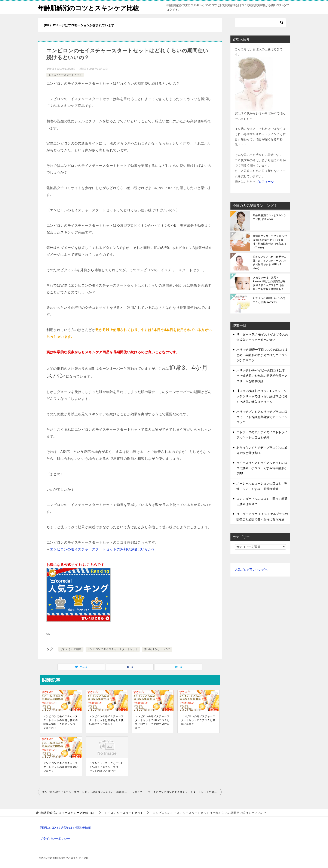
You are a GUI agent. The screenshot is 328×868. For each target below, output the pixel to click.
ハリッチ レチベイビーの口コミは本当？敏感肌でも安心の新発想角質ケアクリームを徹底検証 (262, 376)
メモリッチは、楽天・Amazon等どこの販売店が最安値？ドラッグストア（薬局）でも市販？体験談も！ (269, 283)
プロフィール (265, 182)
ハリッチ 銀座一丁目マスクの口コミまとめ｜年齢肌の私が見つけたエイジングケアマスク (262, 355)
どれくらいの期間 (71, 649)
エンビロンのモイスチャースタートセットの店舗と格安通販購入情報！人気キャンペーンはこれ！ (61, 722)
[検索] (260, 23)
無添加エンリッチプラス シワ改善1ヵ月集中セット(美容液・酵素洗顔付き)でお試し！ (270, 242)
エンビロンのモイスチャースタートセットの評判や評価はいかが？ (102, 549)
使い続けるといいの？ (157, 649)
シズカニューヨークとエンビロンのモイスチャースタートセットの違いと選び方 (106, 767)
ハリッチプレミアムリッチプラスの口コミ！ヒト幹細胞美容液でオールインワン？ (262, 417)
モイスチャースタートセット (65, 75)
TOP (68, 813)
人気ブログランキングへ (251, 569)
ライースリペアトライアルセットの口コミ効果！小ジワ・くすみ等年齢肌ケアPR (262, 468)
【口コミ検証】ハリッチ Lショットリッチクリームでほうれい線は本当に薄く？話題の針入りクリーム (262, 396)
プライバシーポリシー (55, 838)
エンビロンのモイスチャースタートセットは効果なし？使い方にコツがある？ (106, 720)
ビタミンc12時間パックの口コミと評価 (269, 300)
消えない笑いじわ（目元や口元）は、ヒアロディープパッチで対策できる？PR (270, 263)
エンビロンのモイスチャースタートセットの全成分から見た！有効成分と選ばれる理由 (86, 792)
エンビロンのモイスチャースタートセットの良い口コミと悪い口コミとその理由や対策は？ (152, 722)
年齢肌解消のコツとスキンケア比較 (90, 7)
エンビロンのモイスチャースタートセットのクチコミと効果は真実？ (198, 720)
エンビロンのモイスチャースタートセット (113, 649)
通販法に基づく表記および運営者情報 (65, 828)
